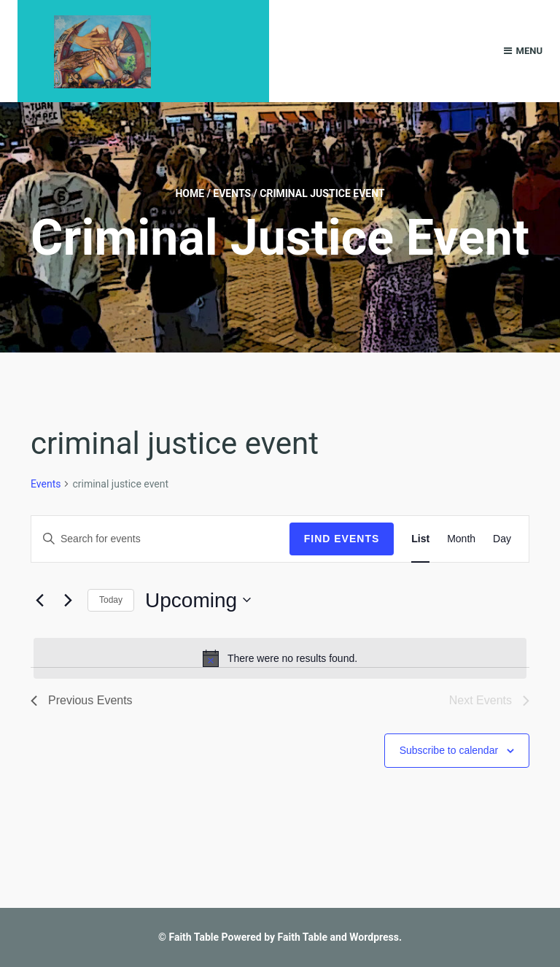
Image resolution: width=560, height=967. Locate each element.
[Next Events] (68, 600)
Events (232, 193)
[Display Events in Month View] (461, 539)
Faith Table (194, 937)
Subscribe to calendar (449, 750)
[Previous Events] (39, 600)
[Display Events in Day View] (502, 539)
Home (190, 193)
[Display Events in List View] (420, 539)
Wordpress (374, 937)
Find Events (342, 539)
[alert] (280, 658)
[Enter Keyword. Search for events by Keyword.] (160, 539)
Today (111, 600)
